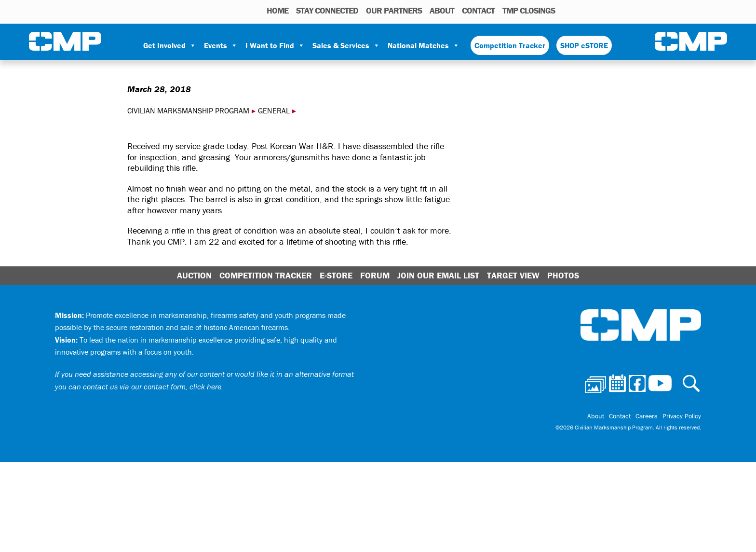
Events (221, 45)
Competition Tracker (510, 45)
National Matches (424, 45)
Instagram (607, 10)
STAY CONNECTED (327, 10)
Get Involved (170, 45)
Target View (513, 275)
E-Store (336, 275)
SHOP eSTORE (584, 45)
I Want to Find (275, 45)
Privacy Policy (682, 416)
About (442, 10)
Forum (375, 275)
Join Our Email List (438, 275)
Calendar (581, 10)
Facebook (595, 10)
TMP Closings (529, 10)
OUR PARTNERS (394, 10)
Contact (478, 10)
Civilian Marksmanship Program (65, 41)
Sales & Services (346, 45)
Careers (647, 416)
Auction (194, 275)
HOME (277, 10)
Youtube (621, 10)
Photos (566, 10)
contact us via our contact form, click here (152, 386)
